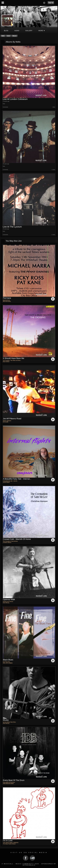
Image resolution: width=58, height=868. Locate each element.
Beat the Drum (6, 300)
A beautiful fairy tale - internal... (17, 479)
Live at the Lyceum (12, 227)
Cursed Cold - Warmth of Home (17, 539)
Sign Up (51, 3)
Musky (6, 720)
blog (6, 31)
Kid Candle (6, 422)
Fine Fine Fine (6, 662)
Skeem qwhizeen (7, 421)
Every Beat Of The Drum (14, 780)
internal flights (6, 482)
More (42, 31)
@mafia (18, 22)
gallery (29, 31)
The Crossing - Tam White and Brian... (12, 360)
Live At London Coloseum (15, 99)
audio (17, 31)
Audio (8, 36)
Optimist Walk (9, 599)
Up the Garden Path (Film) (9, 722)
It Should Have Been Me (14, 358)
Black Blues (8, 660)
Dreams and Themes (8, 602)
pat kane (7, 298)
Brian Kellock (6, 362)
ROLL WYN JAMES (8, 663)
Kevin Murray (6, 603)
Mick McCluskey (7, 301)
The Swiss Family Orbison (9, 844)
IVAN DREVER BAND (8, 784)
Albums (14, 36)
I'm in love (8, 841)
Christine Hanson (7, 542)
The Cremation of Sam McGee (10, 541)
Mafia (3, 36)
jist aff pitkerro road (12, 419)
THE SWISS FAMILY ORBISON (11, 843)
